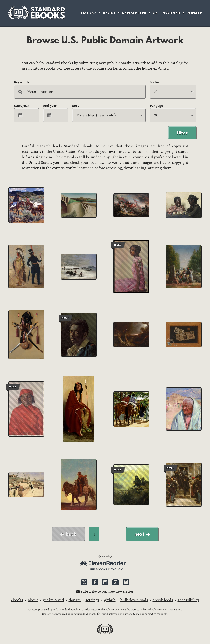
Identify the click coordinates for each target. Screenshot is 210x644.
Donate (194, 13)
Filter (182, 133)
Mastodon (115, 582)
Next (139, 534)
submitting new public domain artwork (112, 63)
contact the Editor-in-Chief (145, 68)
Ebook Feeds (163, 600)
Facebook (95, 582)
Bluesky (126, 582)
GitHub (110, 600)
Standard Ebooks (36, 13)
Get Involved (166, 13)
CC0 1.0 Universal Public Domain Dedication (156, 610)
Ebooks (89, 13)
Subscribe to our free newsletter (107, 591)
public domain (114, 610)
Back (71, 534)
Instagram (105, 582)
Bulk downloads (134, 600)
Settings (92, 600)
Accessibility (188, 600)
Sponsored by (105, 556)
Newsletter (134, 13)
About (109, 13)
